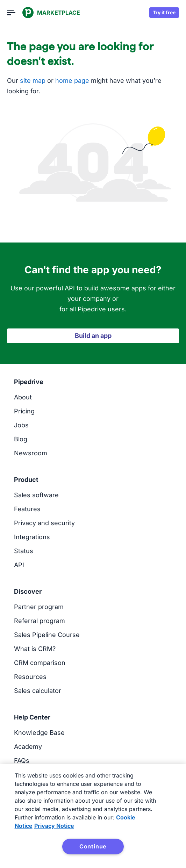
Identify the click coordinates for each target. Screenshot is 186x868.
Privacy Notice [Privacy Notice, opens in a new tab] (54, 826)
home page (72, 81)
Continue (93, 846)
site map (33, 81)
